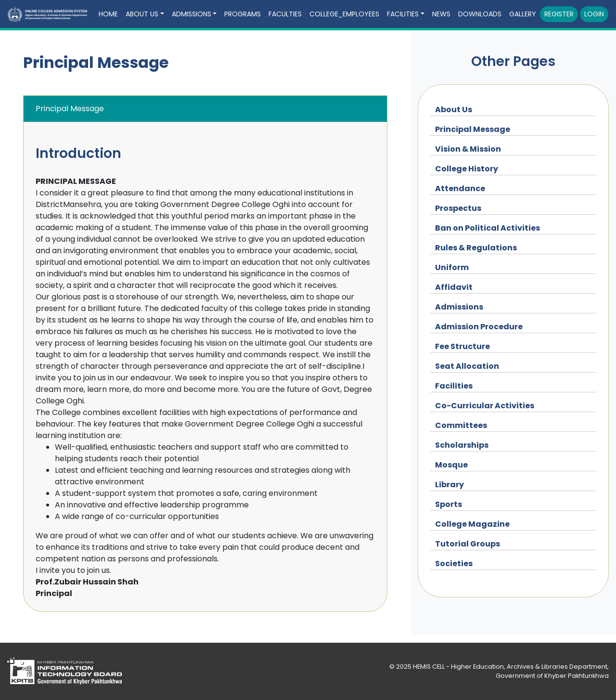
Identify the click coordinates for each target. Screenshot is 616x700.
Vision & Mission (468, 149)
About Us (454, 110)
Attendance (460, 188)
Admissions (459, 307)
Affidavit (454, 287)
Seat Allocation (467, 366)
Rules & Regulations (476, 248)
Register (559, 14)
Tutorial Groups (468, 544)
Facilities (454, 386)
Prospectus (458, 208)
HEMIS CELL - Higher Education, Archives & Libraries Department (510, 667)
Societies (454, 564)
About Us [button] (142, 14)
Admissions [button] (192, 14)
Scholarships (462, 445)
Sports (449, 504)
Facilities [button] (403, 14)
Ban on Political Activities (488, 228)
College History (467, 169)
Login (594, 14)
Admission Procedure (479, 327)
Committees (461, 425)
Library (449, 485)
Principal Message (473, 129)
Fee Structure (462, 346)
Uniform (452, 267)
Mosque (451, 465)
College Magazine (472, 524)
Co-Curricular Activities (485, 406)
